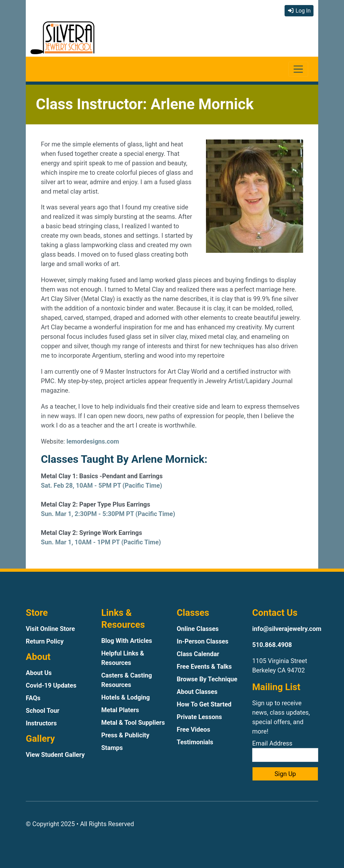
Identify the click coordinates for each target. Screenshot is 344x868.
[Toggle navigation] (298, 69)
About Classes (197, 692)
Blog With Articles (127, 641)
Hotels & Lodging (125, 697)
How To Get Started (204, 704)
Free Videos (193, 729)
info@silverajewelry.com (287, 629)
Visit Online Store (50, 629)
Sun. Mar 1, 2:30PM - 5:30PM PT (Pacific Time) (108, 514)
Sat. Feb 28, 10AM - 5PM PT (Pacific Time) (102, 485)
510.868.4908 (272, 645)
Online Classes (198, 629)
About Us (39, 673)
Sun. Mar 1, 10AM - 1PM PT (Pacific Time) (101, 542)
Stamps (112, 748)
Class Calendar (198, 654)
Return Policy (45, 641)
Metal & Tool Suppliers (133, 723)
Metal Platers (120, 710)
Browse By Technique (207, 679)
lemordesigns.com (93, 441)
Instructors (41, 723)
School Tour (43, 711)
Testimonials (195, 742)
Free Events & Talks (204, 667)
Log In (299, 11)
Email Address (285, 751)
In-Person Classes (203, 641)
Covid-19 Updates (51, 685)
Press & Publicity (125, 735)
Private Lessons (199, 717)
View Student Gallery (55, 755)
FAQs (33, 698)
